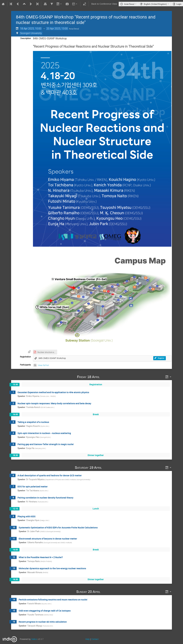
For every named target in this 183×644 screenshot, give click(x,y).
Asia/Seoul (129, 4)
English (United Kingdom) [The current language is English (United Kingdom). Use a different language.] (155, 4)
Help (87, 639)
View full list (43, 365)
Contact (95, 639)
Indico (34, 639)
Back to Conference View (104, 4)
